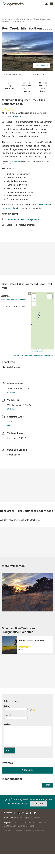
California (36, 19)
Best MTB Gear (10, 826)
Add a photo (26, 75)
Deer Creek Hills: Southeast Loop (13, 21)
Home (4, 19)
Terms (36, 831)
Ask (48, 785)
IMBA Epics (43, 823)
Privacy (42, 831)
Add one (10, 425)
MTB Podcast (18, 823)
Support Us (28, 818)
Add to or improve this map (23, 355)
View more (11, 392)
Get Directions (11, 75)
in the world (16, 117)
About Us (18, 818)
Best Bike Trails (31, 823)
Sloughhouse (45, 19)
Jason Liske (16, 162)
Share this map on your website (43, 355)
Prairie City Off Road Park (31, 641)
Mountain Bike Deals (26, 826)
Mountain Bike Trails (14, 19)
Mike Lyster (13, 405)
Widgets (37, 818)
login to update (13, 442)
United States (27, 19)
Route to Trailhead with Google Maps (22, 219)
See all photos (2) (42, 65)
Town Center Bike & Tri (18, 389)
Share (38, 75)
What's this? (11, 409)
